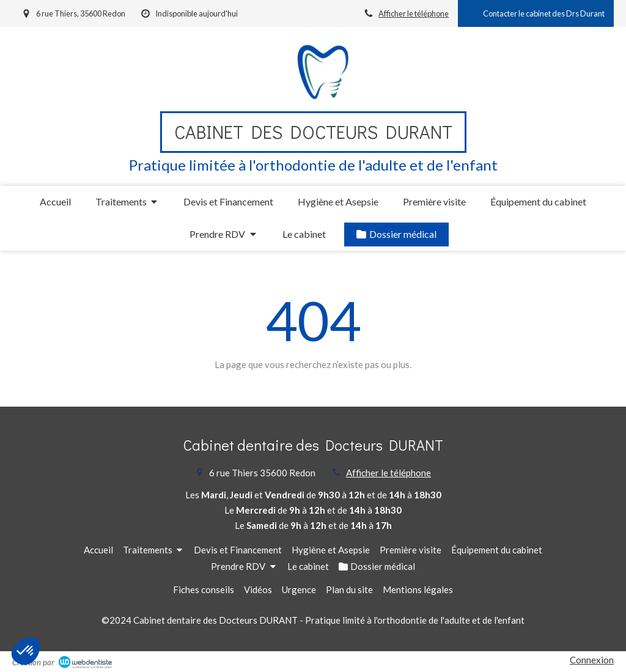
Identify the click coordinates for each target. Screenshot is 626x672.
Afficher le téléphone (414, 13)
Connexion (592, 660)
